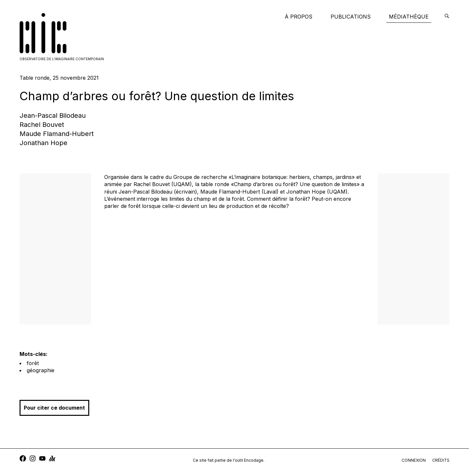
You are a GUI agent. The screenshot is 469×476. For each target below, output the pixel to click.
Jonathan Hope (43, 143)
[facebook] (23, 459)
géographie (41, 370)
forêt (33, 363)
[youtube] (42, 459)
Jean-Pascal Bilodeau (53, 116)
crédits (441, 460)
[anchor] (52, 459)
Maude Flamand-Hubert (57, 134)
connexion (414, 460)
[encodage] (447, 17)
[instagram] (33, 459)
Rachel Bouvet (42, 125)
